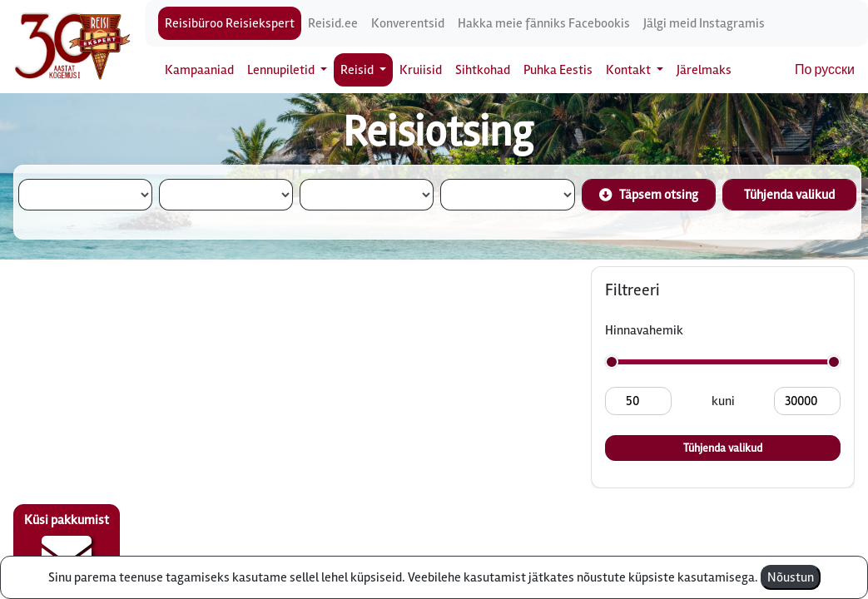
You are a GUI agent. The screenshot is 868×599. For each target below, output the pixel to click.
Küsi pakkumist (67, 546)
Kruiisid (421, 70)
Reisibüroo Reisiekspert (230, 23)
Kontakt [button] (630, 70)
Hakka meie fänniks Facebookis (544, 23)
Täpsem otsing (649, 195)
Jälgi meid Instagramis (704, 23)
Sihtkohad (483, 70)
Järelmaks (704, 70)
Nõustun (791, 577)
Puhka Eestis (558, 70)
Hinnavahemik (644, 330)
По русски (825, 70)
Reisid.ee (333, 23)
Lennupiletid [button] (282, 70)
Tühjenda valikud (789, 195)
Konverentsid (408, 23)
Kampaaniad (199, 70)
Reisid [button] (358, 70)
